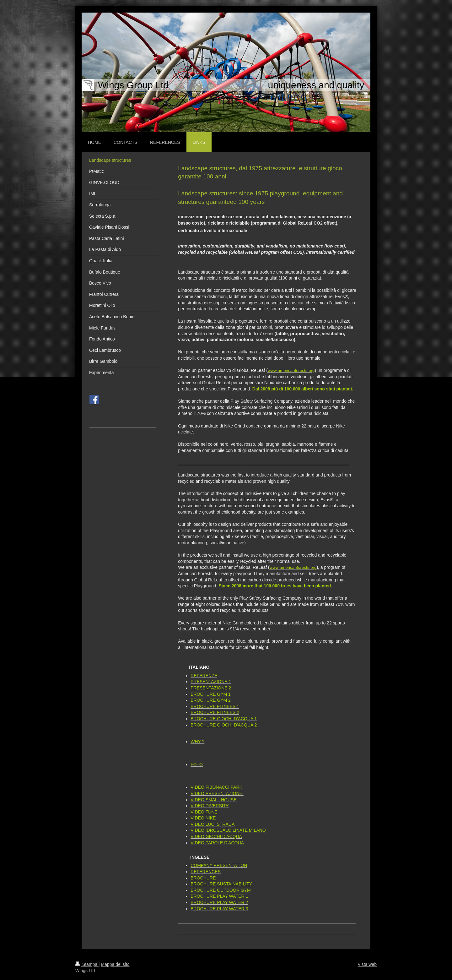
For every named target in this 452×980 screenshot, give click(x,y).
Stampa (87, 964)
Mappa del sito (115, 964)
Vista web (367, 964)
